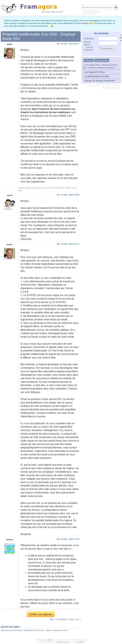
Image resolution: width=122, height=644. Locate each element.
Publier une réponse (41, 614)
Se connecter (101, 33)
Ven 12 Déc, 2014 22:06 (68, 195)
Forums (88, 61)
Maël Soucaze (64, 642)
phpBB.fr (81, 642)
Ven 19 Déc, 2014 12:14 (68, 244)
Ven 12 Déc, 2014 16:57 (68, 44)
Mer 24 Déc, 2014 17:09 (68, 539)
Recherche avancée (89, 14)
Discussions (102, 61)
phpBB (49, 640)
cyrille (10, 195)
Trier (52, 619)
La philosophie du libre (97, 76)
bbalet (38, 188)
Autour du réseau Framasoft (100, 81)
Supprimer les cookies (111, 88)
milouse (10, 540)
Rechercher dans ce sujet (91, 12)
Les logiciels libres (93, 65)
